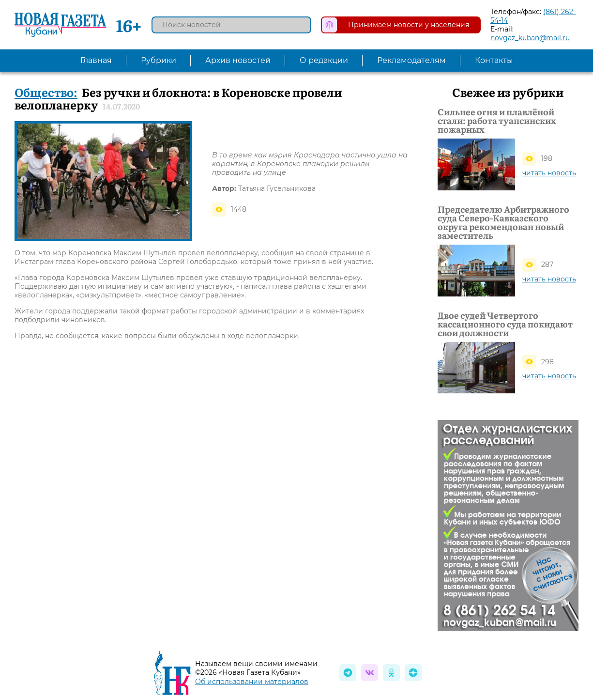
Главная (96, 60)
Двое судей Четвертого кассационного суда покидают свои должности (505, 324)
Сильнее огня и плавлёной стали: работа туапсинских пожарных (497, 121)
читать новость (549, 173)
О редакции (324, 60)
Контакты (494, 60)
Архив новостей (238, 60)
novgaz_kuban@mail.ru (530, 38)
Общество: (46, 92)
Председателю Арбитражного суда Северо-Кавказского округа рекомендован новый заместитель (503, 222)
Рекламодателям (411, 60)
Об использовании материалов (252, 682)
